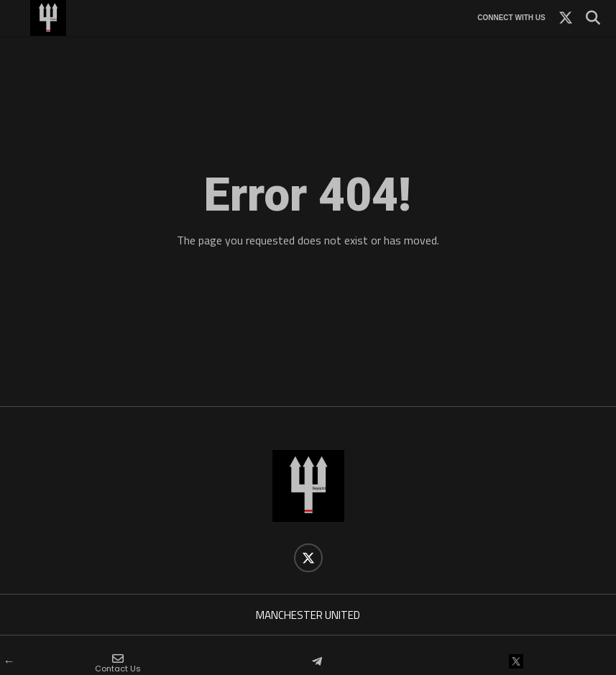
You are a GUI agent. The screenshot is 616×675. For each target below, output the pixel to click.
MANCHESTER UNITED (308, 615)
